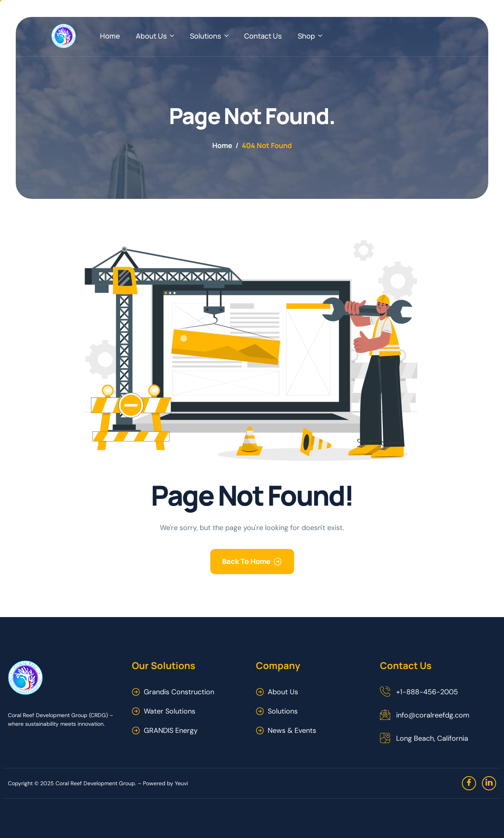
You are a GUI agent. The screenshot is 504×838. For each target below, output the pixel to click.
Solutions (209, 36)
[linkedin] (489, 783)
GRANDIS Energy (171, 730)
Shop (310, 36)
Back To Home (246, 561)
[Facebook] (469, 783)
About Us (155, 36)
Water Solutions (170, 711)
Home (110, 36)
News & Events (292, 730)
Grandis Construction (179, 692)
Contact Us (263, 36)
